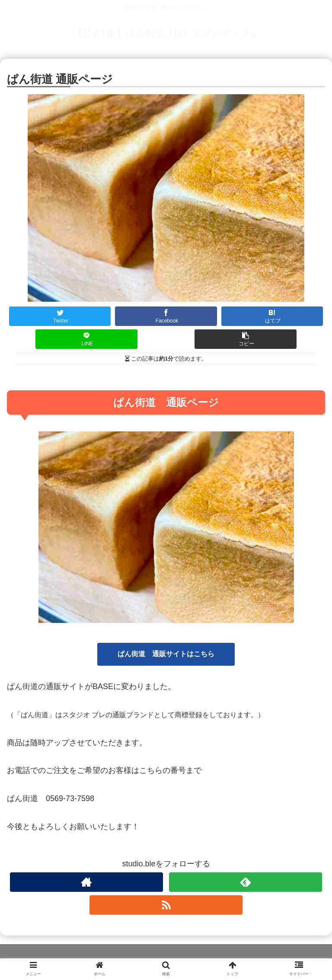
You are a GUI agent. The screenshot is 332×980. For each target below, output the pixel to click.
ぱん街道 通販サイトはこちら (166, 654)
